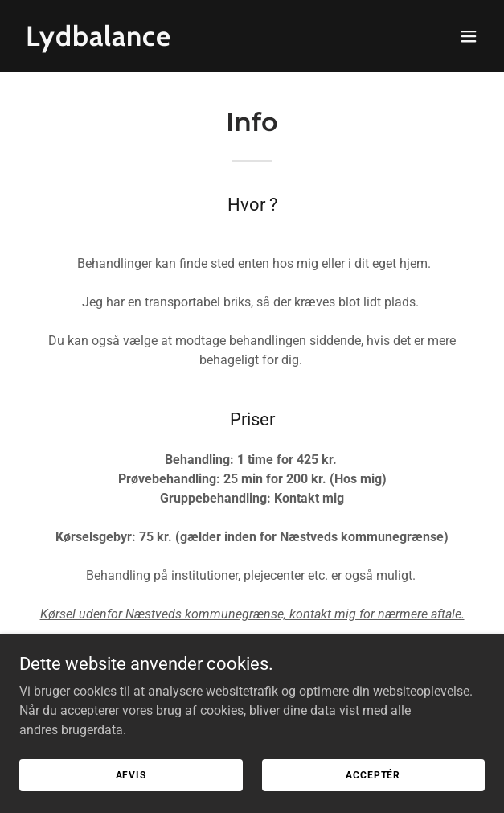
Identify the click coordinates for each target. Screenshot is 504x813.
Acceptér (373, 774)
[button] (469, 36)
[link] (182, 41)
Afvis (131, 774)
